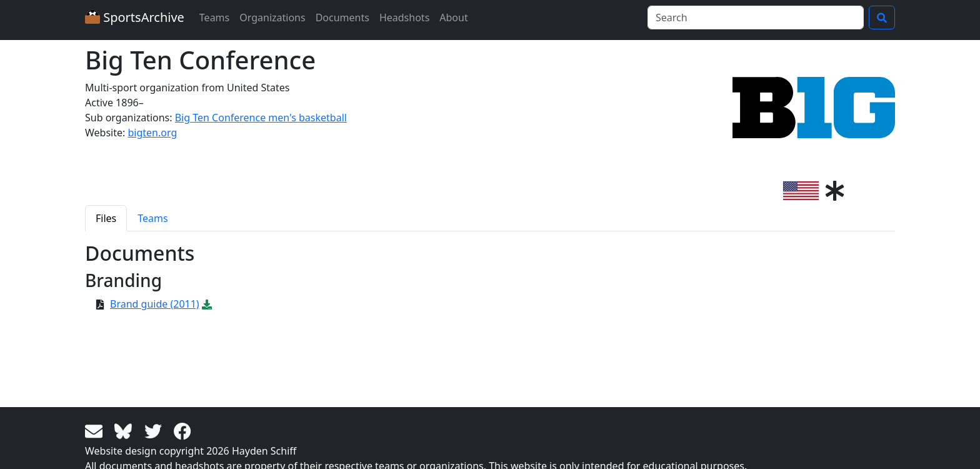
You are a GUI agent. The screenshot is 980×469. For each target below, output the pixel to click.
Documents (342, 18)
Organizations (272, 18)
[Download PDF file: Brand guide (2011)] (207, 304)
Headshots (404, 18)
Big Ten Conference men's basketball (261, 118)
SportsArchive (135, 17)
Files (106, 218)
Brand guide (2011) (155, 304)
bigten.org (152, 133)
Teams (214, 18)
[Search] (756, 18)
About (453, 18)
